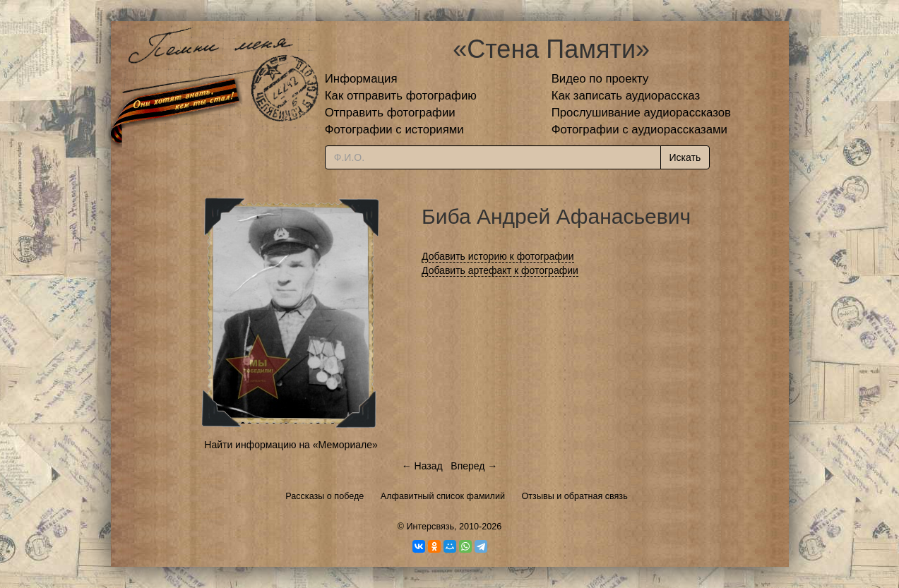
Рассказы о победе (325, 496)
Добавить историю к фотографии (498, 256)
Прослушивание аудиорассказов (641, 113)
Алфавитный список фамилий (443, 496)
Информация (361, 79)
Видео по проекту (600, 79)
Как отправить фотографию (401, 96)
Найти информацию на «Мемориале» (291, 445)
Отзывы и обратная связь (575, 496)
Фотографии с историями (394, 130)
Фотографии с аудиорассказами (639, 130)
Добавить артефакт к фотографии (500, 270)
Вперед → (474, 466)
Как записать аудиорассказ (626, 96)
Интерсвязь (430, 527)
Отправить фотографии (390, 113)
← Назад (422, 466)
